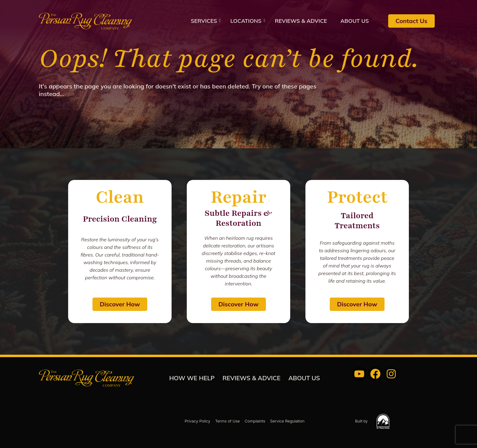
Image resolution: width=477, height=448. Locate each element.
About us (355, 21)
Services (206, 21)
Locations (248, 21)
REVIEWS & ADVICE (301, 21)
